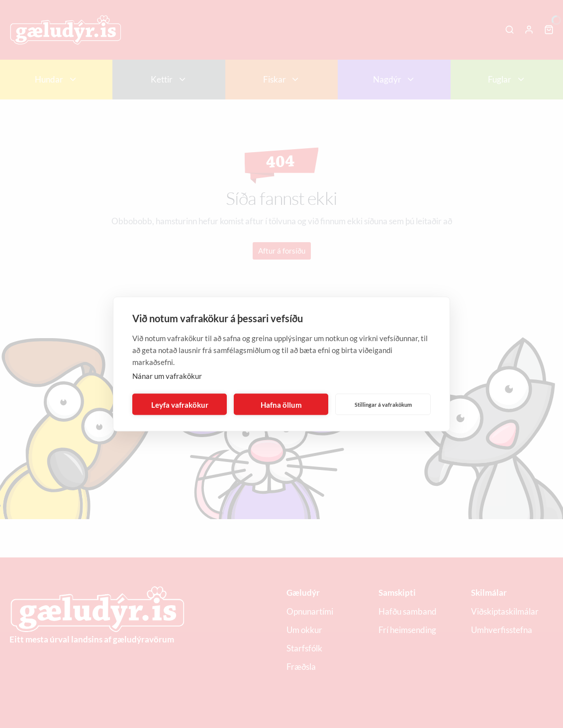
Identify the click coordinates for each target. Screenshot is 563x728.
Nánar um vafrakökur (167, 376)
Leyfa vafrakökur (180, 404)
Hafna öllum (281, 404)
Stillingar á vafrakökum (383, 404)
